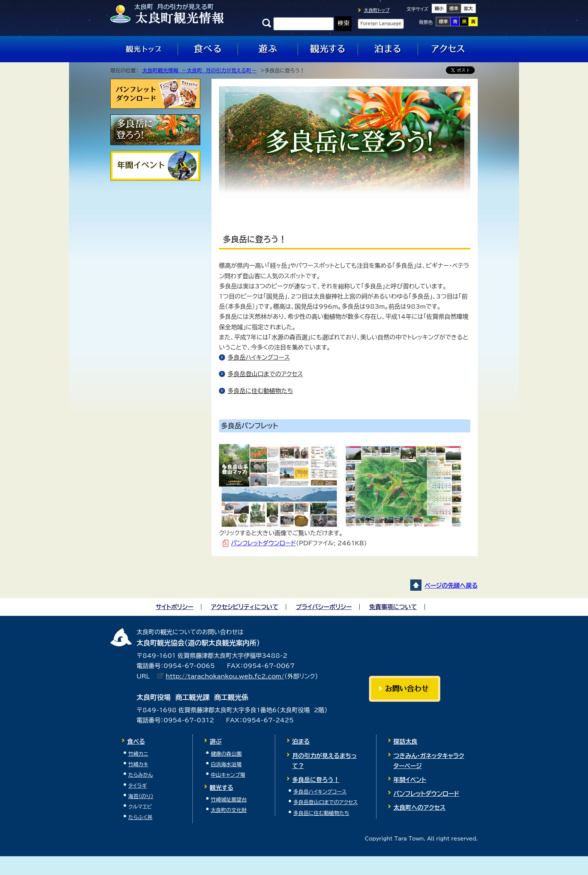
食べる (136, 741)
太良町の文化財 (229, 810)
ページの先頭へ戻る (451, 585)
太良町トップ (377, 10)
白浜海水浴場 (226, 764)
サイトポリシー (175, 607)
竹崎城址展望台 (229, 800)
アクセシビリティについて (244, 607)
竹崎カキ (138, 764)
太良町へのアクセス (419, 807)
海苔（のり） (141, 796)
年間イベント (410, 780)
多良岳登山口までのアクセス (265, 374)
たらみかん (141, 775)
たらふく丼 (140, 817)
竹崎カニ (138, 754)
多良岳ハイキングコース (259, 357)
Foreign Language (381, 23)
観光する (221, 788)
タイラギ (137, 786)
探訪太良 (405, 741)
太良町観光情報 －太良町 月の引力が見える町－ (199, 71)
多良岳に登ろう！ (316, 780)
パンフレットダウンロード (263, 543)
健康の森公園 (226, 754)
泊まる (301, 741)
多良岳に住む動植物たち (260, 391)
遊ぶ (216, 741)
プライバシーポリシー (324, 607)
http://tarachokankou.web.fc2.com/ (225, 676)
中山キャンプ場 (228, 775)
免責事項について (393, 607)
